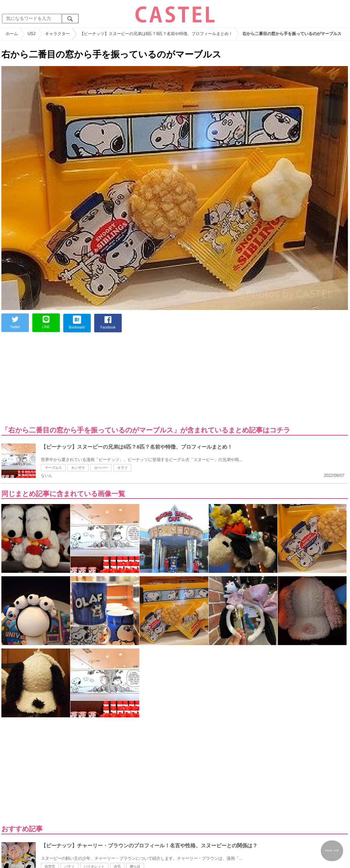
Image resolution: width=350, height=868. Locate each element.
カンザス (78, 468)
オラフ (122, 468)
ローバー (101, 468)
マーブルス (53, 468)
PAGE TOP (332, 851)
